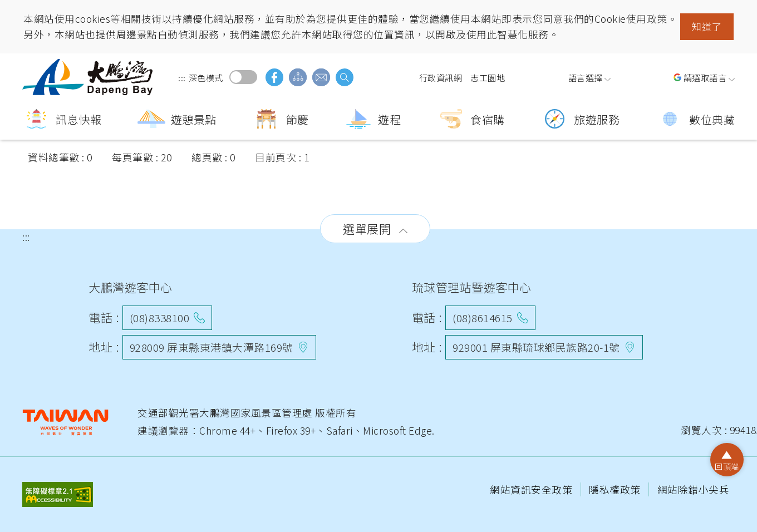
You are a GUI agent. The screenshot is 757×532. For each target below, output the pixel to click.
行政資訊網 (441, 77)
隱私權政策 (616, 489)
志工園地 (488, 77)
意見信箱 (321, 77)
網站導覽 (298, 77)
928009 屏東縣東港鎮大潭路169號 (212, 347)
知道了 (707, 26)
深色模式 (243, 77)
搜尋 (345, 77)
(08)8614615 (483, 317)
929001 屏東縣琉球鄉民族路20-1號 (536, 347)
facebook (274, 77)
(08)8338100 (160, 317)
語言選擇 (586, 77)
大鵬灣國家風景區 (89, 77)
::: (182, 77)
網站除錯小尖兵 (694, 489)
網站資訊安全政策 (532, 489)
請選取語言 (705, 77)
